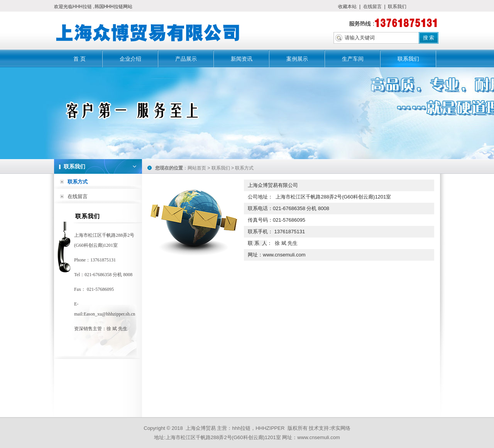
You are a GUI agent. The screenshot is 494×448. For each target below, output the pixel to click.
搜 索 (429, 38)
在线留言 (372, 7)
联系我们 (397, 7)
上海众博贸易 (201, 428)
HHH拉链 (83, 7)
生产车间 (353, 59)
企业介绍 (130, 59)
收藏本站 (347, 7)
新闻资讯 (242, 59)
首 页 (80, 59)
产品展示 (186, 59)
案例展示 (297, 59)
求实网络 (340, 428)
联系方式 (78, 182)
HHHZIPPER (270, 428)
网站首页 (197, 168)
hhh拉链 (241, 428)
